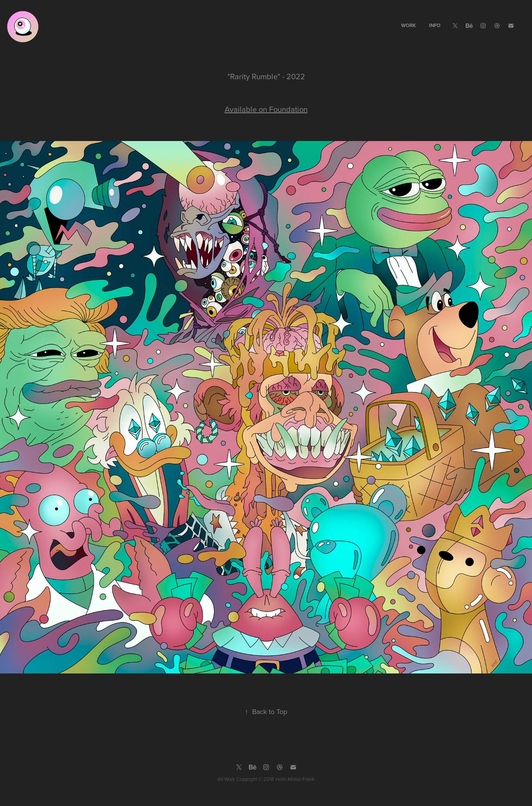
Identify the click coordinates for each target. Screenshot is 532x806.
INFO (435, 25)
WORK (408, 25)
